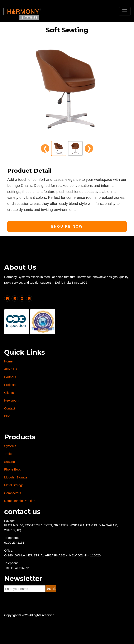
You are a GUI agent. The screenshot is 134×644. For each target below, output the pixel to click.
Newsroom (12, 400)
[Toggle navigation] (125, 11)
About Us (11, 369)
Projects (10, 385)
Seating (9, 462)
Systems (10, 446)
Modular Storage (16, 477)
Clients (9, 393)
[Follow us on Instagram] (29, 298)
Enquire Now (67, 226)
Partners (10, 377)
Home (8, 361)
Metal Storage (14, 485)
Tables (9, 454)
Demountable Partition (20, 501)
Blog (7, 416)
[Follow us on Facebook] (15, 298)
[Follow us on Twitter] (7, 298)
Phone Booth (13, 469)
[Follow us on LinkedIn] (22, 298)
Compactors (13, 493)
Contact (10, 408)
